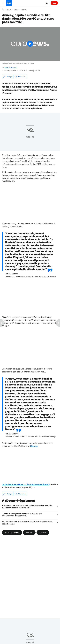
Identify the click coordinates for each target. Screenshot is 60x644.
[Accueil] (3, 10)
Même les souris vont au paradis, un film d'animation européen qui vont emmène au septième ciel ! (27, 507)
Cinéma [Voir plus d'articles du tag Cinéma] (43, 532)
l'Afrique (34, 446)
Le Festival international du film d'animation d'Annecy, (26, 484)
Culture (9, 10)
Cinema (24, 10)
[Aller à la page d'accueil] (9, 3)
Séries (16, 10)
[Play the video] (30, 44)
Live (54, 3)
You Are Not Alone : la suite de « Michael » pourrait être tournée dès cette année (27, 523)
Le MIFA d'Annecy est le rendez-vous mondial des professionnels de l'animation (22, 515)
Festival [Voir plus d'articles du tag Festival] (29, 532)
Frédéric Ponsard (11, 68)
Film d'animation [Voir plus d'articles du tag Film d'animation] (12, 532)
